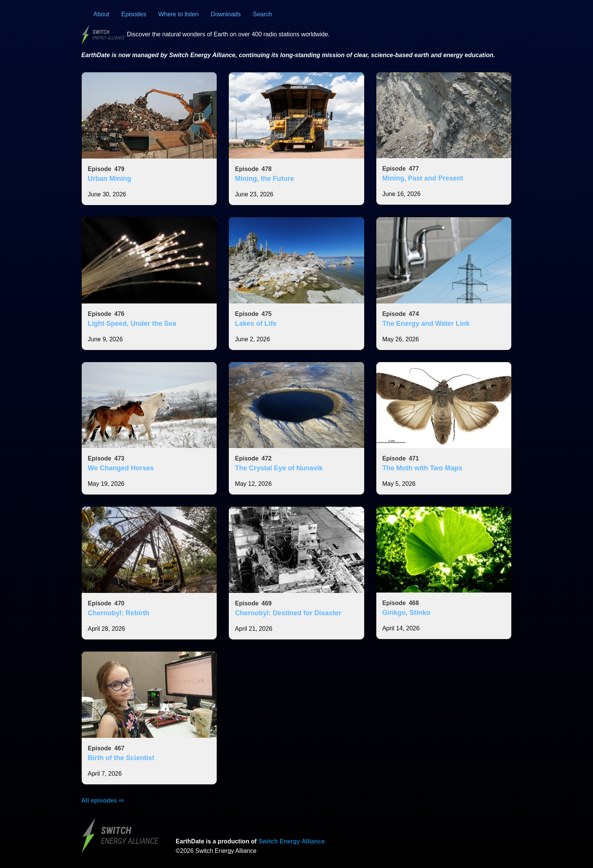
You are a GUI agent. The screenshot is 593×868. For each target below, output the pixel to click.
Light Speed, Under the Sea (132, 324)
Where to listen (179, 14)
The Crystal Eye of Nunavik (279, 468)
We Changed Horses (121, 468)
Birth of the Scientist (121, 758)
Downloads (226, 14)
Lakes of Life (256, 324)
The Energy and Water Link (426, 324)
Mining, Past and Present (423, 178)
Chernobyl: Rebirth (119, 613)
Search (263, 14)
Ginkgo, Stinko (406, 613)
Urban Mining (109, 179)
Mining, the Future (264, 179)
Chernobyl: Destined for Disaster (288, 613)
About (101, 14)
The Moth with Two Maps (422, 468)
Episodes (134, 14)
